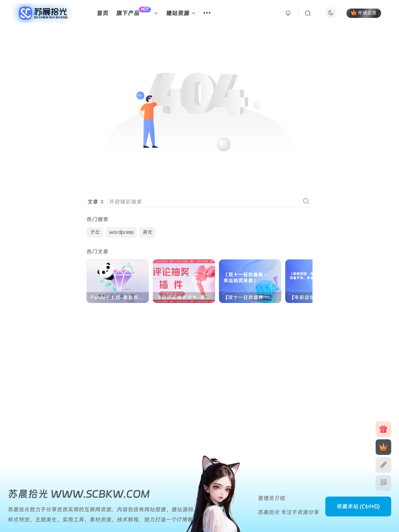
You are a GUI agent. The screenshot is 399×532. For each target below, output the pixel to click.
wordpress (121, 232)
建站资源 (181, 13)
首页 (102, 13)
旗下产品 (137, 12)
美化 (148, 232)
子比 (95, 232)
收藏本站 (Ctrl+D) (358, 506)
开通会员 (364, 13)
